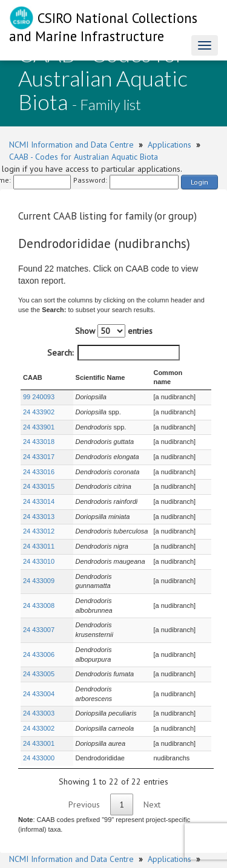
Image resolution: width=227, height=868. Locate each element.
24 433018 (39, 432)
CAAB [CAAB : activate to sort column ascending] (33, 373)
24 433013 (39, 507)
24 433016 (39, 462)
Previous (84, 748)
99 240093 (39, 387)
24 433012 (39, 522)
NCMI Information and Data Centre (71, 145)
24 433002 (39, 671)
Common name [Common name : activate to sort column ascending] (172, 373)
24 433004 (39, 641)
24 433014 (39, 492)
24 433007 (39, 596)
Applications (169, 145)
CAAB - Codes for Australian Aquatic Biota (84, 157)
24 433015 (39, 477)
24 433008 (39, 582)
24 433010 (39, 552)
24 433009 (39, 567)
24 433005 (39, 627)
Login (199, 182)
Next (152, 748)
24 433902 (39, 402)
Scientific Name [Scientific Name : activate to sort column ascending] (87, 373)
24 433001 (39, 687)
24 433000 (39, 701)
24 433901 (39, 417)
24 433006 (39, 612)
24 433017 (39, 447)
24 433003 (39, 656)
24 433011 (39, 537)
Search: (113, 353)
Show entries (114, 331)
